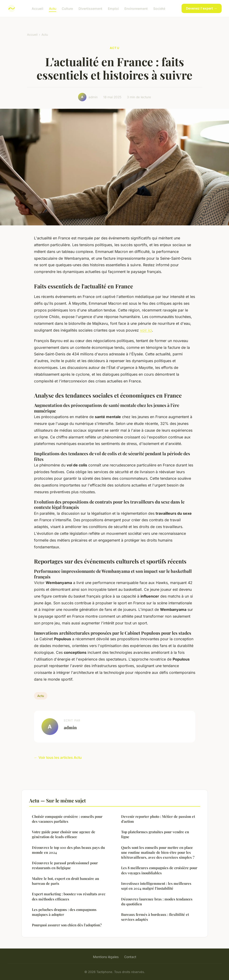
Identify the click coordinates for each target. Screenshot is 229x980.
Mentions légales (106, 957)
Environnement (136, 8)
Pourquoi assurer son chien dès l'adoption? (67, 925)
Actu (53, 8)
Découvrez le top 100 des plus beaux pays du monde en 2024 (68, 850)
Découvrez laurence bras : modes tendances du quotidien (157, 901)
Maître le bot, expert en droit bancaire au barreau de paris (65, 881)
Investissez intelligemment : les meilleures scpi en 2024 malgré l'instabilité (156, 886)
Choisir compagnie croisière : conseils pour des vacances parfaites (67, 819)
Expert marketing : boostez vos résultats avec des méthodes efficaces (69, 896)
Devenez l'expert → (202, 8)
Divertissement (90, 8)
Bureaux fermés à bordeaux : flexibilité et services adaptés (155, 917)
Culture (67, 8)
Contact (130, 957)
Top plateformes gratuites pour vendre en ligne (155, 834)
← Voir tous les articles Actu (58, 758)
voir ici (146, 330)
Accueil (38, 8)
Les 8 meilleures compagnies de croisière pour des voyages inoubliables (159, 870)
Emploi (113, 8)
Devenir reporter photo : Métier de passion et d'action (158, 819)
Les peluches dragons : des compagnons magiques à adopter (64, 912)
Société (159, 8)
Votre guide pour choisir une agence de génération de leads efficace (64, 834)
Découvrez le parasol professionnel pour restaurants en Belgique (65, 865)
